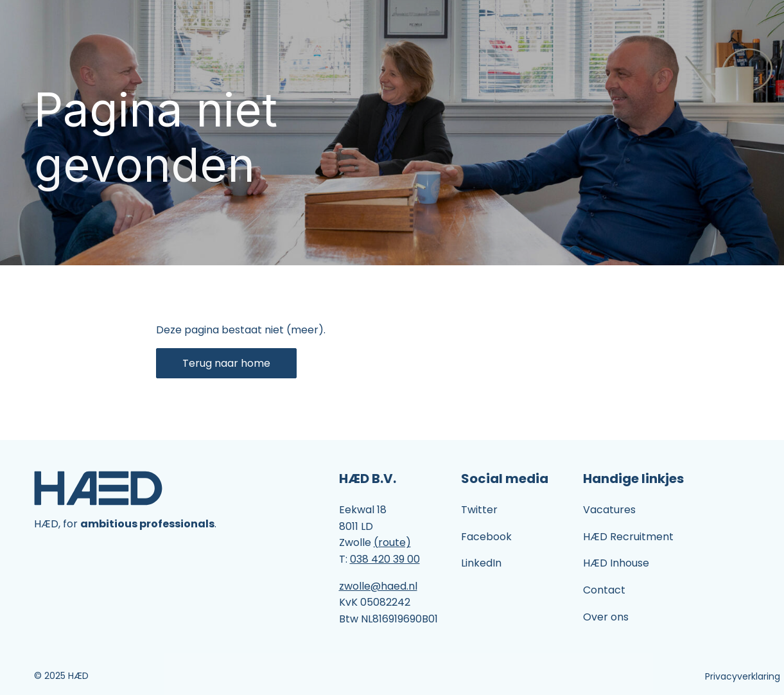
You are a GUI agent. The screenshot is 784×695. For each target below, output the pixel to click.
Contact (604, 590)
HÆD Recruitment (628, 537)
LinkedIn (481, 563)
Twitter (479, 510)
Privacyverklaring (743, 676)
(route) (392, 542)
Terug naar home (226, 363)
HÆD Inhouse (616, 563)
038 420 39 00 (385, 559)
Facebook (486, 537)
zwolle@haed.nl (378, 586)
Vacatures (609, 510)
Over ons (606, 617)
